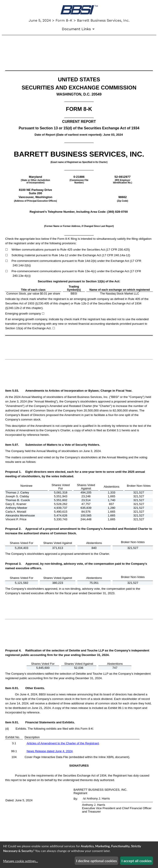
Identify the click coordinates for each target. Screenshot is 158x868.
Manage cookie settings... (21, 861)
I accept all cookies (136, 861)
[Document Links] (79, 29)
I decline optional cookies (96, 861)
